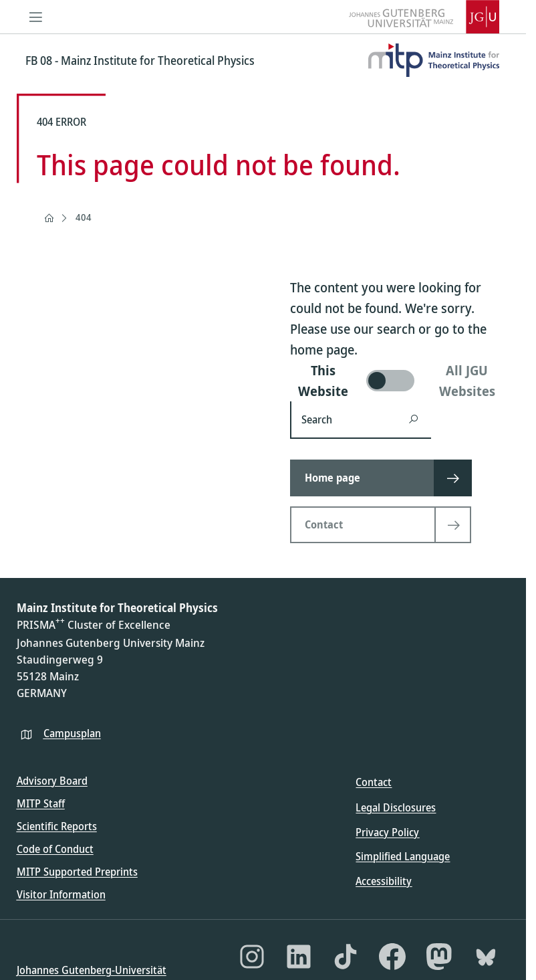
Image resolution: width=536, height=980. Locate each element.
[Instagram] (252, 957)
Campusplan (72, 733)
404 (84, 217)
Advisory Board (52, 781)
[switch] (400, 381)
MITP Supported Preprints (77, 872)
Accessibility (384, 881)
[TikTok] (346, 957)
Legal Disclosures (396, 807)
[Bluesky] (486, 957)
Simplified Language (403, 856)
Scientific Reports (57, 826)
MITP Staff (41, 803)
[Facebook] (392, 957)
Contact (374, 782)
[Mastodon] (439, 957)
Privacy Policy (387, 832)
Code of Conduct (55, 849)
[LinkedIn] (299, 957)
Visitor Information (61, 894)
